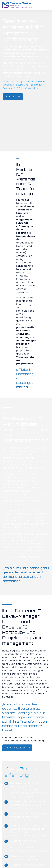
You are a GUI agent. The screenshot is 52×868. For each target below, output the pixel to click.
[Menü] (49, 5)
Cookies (40, 861)
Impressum (14, 861)
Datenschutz (28, 861)
